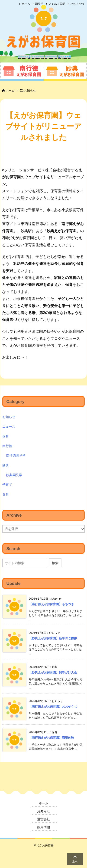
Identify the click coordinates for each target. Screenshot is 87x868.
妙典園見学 (14, 475)
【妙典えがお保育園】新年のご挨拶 (53, 638)
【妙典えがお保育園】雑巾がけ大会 (53, 672)
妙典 (6, 465)
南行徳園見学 (16, 456)
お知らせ (30, 90)
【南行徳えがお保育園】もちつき (51, 604)
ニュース (9, 427)
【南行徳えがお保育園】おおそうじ (53, 707)
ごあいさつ (77, 4)
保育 (6, 436)
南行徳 (7, 446)
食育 (6, 494)
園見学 (39, 4)
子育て (7, 485)
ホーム (26, 4)
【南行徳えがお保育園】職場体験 (51, 738)
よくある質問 (57, 4)
